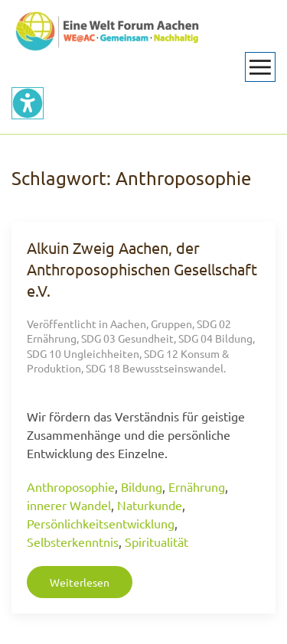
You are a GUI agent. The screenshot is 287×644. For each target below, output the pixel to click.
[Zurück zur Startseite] (107, 31)
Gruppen (171, 324)
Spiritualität (157, 542)
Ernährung (197, 486)
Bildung (142, 486)
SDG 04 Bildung (215, 338)
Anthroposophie (71, 486)
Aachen (128, 324)
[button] (260, 67)
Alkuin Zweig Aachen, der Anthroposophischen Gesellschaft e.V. (142, 269)
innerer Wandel (69, 505)
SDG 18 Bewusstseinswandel (155, 368)
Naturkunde (150, 505)
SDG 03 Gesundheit (127, 338)
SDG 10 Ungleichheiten (83, 353)
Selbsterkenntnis (73, 542)
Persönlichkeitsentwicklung (101, 523)
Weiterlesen (80, 582)
